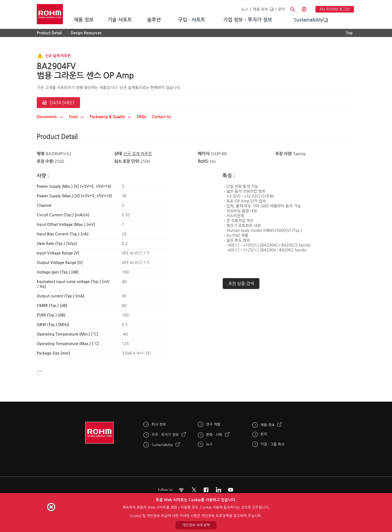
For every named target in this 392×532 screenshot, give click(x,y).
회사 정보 (159, 424)
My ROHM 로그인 (335, 9)
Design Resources (86, 33)
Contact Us (161, 117)
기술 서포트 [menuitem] (120, 20)
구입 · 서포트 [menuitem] (192, 20)
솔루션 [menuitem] (154, 20)
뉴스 (245, 9)
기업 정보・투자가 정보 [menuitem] (248, 20)
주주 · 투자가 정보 (165, 435)
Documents (50, 117)
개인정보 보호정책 (196, 525)
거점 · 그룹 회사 (272, 444)
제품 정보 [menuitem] (84, 20)
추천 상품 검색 (241, 284)
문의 (281, 9)
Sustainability (308, 20)
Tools (76, 117)
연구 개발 (213, 424)
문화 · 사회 (214, 435)
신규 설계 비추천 (137, 154)
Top (349, 33)
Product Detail (49, 33)
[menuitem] (308, 20)
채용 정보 (260, 9)
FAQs (142, 117)
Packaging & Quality (111, 117)
